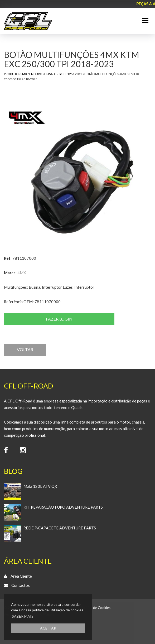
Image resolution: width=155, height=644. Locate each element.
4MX (22, 273)
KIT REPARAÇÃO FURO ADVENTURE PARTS (63, 507)
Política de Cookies (96, 608)
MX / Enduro (32, 74)
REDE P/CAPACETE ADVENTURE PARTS (60, 528)
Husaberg (53, 74)
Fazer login (59, 319)
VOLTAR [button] (25, 349)
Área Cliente (21, 576)
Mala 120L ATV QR (40, 486)
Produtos (12, 74)
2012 (79, 74)
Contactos (21, 585)
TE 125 (68, 74)
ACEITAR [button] (48, 628)
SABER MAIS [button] (23, 616)
